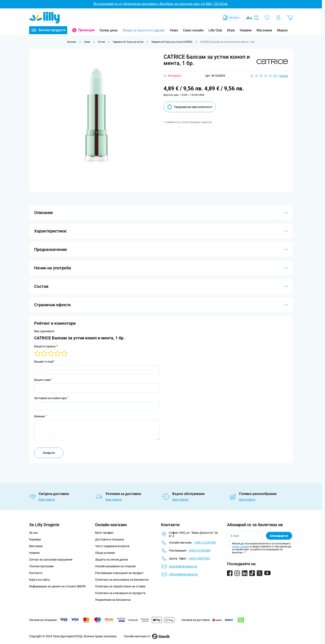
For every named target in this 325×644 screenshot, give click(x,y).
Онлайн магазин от (147, 636)
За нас (34, 533)
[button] (272, 62)
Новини (246, 30)
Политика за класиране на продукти (120, 593)
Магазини (264, 30)
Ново (174, 30)
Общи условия (105, 553)
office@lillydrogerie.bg (183, 574)
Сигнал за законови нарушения (51, 560)
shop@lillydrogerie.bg (183, 566)
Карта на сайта (39, 580)
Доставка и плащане (110, 539)
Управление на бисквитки (113, 600)
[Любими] (267, 18)
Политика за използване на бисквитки (122, 580)
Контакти (36, 573)
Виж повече (47, 500)
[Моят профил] (279, 18)
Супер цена (108, 30)
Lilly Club (215, 30)
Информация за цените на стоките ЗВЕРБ (57, 586)
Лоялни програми (41, 566)
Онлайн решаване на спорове (115, 566)
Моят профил (104, 533)
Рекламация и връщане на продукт (120, 573)
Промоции (86, 30)
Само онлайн (193, 30)
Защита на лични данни (111, 560)
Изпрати (49, 453)
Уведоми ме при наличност (190, 107)
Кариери (35, 539)
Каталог (231, 18)
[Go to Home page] (45, 18)
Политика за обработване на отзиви (120, 586)
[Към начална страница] (72, 42)
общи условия (241, 547)
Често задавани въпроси (112, 546)
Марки (282, 30)
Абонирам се (279, 536)
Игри (231, 30)
